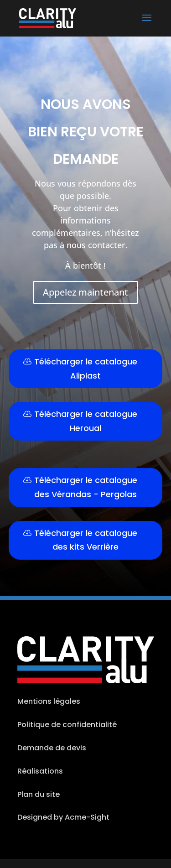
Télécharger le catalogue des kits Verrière (86, 540)
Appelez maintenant (85, 292)
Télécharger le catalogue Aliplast (86, 369)
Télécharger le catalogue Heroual (86, 421)
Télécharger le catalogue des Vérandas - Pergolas (86, 487)
